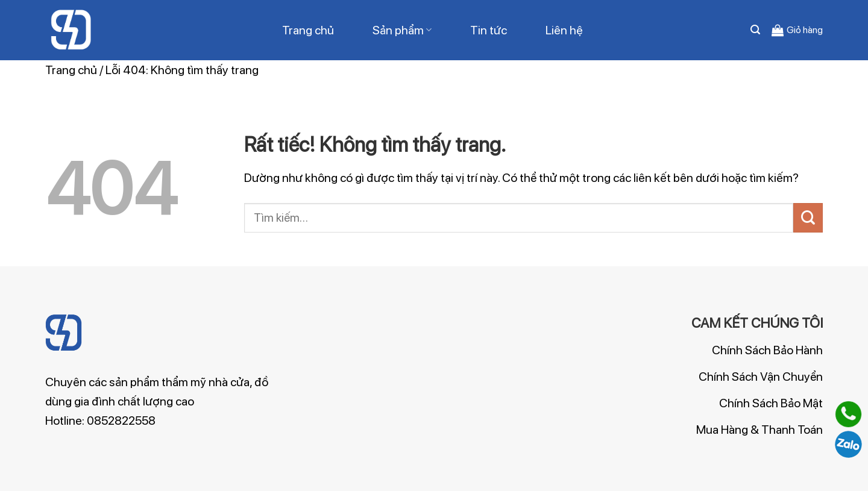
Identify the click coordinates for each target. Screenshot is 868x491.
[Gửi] (808, 218)
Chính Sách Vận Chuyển (761, 377)
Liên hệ (564, 30)
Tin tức (489, 30)
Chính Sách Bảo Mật (771, 403)
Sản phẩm (402, 30)
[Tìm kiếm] (755, 30)
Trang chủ (308, 30)
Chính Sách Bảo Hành (767, 350)
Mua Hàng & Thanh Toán (759, 430)
